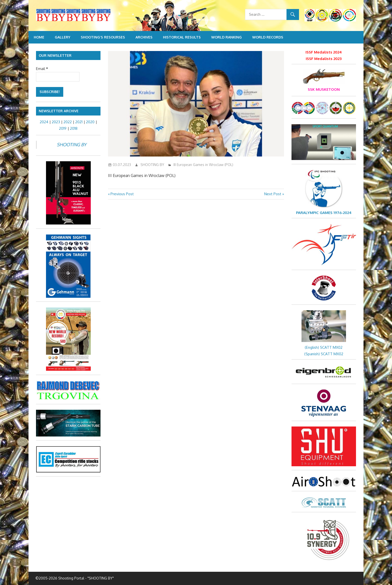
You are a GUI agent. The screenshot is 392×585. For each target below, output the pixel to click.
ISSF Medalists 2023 (324, 59)
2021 (79, 122)
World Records (268, 37)
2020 (90, 122)
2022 (68, 122)
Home (39, 37)
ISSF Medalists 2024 (324, 52)
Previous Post (122, 194)
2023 (56, 122)
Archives (144, 37)
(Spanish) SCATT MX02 (324, 354)
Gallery (62, 37)
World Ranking (226, 37)
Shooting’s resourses (103, 37)
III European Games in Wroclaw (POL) (203, 165)
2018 (74, 128)
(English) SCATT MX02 (324, 347)
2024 (44, 122)
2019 (63, 128)
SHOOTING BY (152, 165)
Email (42, 69)
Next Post (273, 194)
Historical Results (182, 37)
